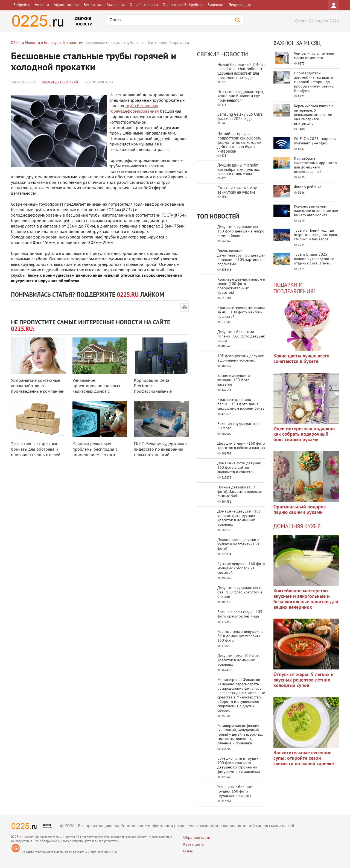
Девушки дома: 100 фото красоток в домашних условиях (239, 660)
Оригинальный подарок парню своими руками (300, 510)
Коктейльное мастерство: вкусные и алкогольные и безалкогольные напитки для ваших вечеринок (306, 599)
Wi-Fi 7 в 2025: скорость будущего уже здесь (315, 141)
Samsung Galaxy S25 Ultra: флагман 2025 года (240, 117)
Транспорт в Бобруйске (183, 5)
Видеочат (216, 5)
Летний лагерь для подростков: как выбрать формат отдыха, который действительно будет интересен (239, 143)
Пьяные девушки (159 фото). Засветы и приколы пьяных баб (240, 492)
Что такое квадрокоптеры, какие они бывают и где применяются (240, 96)
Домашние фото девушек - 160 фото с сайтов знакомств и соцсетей (240, 468)
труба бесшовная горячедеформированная (134, 109)
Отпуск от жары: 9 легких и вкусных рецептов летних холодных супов (304, 680)
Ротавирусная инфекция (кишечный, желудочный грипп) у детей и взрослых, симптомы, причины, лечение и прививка (240, 735)
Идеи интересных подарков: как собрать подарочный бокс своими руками (305, 434)
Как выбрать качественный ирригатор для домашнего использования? (315, 165)
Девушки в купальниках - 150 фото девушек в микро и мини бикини (241, 231)
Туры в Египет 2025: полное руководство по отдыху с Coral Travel (314, 259)
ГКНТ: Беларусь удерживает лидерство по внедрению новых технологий (161, 450)
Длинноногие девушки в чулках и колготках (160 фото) (238, 544)
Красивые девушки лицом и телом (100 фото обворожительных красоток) (241, 286)
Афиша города (66, 5)
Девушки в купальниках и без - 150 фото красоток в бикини (240, 592)
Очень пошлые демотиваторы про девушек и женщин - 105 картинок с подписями (241, 258)
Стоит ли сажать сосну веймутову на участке (237, 190)
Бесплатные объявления (104, 5)
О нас (188, 851)
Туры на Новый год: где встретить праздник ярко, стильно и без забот (316, 235)
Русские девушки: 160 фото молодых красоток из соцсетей (241, 568)
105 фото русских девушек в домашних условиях (241, 358)
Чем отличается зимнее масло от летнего (314, 56)
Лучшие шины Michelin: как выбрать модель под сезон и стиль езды (239, 170)
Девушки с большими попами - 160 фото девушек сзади (241, 337)
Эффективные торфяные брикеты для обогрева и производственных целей (36, 450)
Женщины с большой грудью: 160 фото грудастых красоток (235, 792)
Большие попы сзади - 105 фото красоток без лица (240, 614)
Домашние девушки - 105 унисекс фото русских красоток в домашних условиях (239, 518)
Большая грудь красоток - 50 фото (239, 426)
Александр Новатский (60, 83)
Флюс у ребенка (308, 187)
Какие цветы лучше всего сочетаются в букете (301, 359)
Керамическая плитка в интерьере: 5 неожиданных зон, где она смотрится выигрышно (314, 115)
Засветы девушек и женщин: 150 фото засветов (234, 380)
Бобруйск (22, 5)
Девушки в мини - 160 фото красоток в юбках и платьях (241, 446)
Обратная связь (197, 838)
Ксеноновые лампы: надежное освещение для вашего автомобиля (316, 211)
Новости (42, 5)
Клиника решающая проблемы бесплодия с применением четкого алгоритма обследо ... (95, 452)
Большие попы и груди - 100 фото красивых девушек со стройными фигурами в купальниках (239, 765)
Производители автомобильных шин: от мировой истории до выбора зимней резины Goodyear (314, 82)
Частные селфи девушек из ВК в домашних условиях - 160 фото (240, 636)
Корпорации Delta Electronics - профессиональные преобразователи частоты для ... (159, 392)
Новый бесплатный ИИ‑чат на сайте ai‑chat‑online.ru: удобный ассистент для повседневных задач (241, 72)
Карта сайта (193, 845)
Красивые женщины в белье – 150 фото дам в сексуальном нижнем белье (241, 404)
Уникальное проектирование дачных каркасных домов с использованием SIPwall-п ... (98, 392)
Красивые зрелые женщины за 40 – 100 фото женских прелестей (241, 312)
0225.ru (17, 837)
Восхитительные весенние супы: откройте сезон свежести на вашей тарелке (304, 758)
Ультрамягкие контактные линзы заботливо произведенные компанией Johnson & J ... (38, 389)
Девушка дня (240, 5)
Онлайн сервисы (144, 5)
